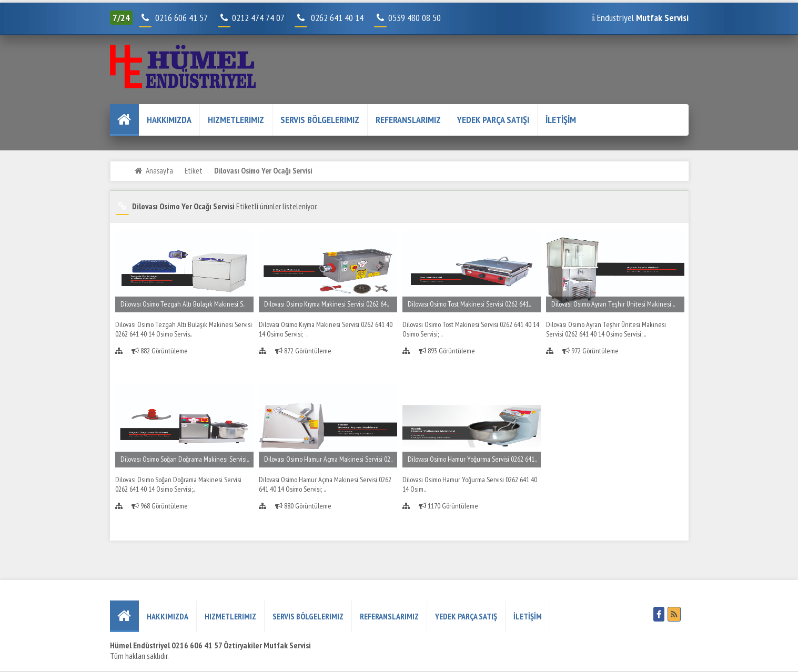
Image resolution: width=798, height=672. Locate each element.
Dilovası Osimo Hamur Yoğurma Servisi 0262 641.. (472, 459)
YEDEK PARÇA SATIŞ (466, 616)
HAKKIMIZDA (169, 120)
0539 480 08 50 (408, 18)
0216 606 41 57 (180, 18)
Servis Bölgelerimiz (320, 120)
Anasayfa (159, 170)
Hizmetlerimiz (236, 120)
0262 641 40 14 (341, 18)
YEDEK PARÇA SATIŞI (493, 120)
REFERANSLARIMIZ (408, 120)
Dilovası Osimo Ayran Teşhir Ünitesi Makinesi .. (613, 304)
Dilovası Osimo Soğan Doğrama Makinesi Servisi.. (185, 459)
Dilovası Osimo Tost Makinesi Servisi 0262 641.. (469, 304)
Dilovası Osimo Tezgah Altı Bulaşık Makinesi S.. (183, 304)
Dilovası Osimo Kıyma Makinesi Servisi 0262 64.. (326, 304)
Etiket (194, 170)
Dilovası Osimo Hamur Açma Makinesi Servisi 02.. (328, 459)
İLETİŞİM (561, 120)
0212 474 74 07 (252, 18)
